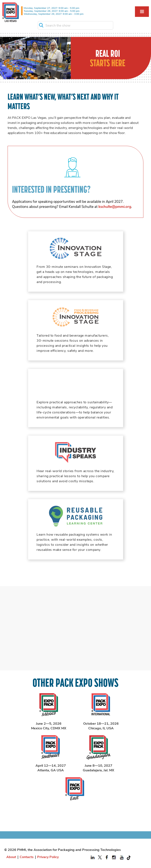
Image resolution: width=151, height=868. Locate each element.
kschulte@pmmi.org (115, 207)
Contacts (27, 857)
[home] (11, 12)
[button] (142, 12)
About (11, 857)
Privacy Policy (48, 857)
